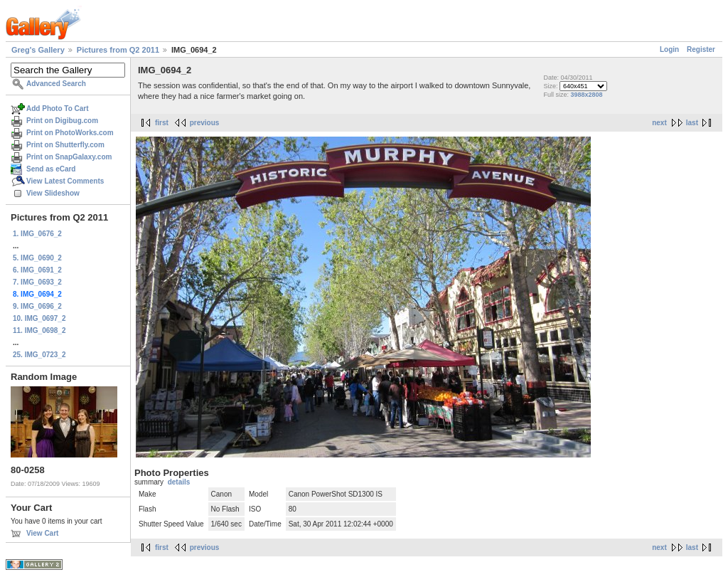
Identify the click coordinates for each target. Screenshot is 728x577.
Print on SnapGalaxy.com (69, 157)
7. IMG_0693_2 (37, 282)
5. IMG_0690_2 (37, 258)
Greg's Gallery (38, 50)
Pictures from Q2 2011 (118, 50)
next (659, 123)
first (162, 123)
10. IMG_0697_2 (39, 318)
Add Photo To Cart (58, 108)
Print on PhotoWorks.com (70, 133)
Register (701, 49)
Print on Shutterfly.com (65, 145)
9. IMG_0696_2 (37, 306)
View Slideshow (53, 193)
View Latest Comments (65, 181)
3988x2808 (586, 95)
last (692, 123)
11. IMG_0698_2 (39, 330)
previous (205, 123)
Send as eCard (51, 169)
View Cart (42, 533)
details (179, 482)
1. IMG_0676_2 (37, 234)
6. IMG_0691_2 (37, 270)
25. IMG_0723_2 (39, 355)
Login (669, 49)
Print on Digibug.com (62, 121)
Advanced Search (56, 84)
